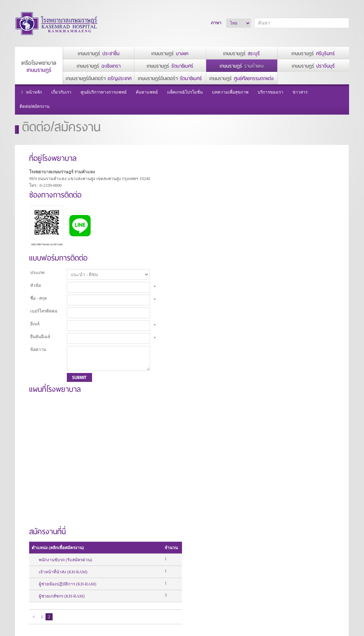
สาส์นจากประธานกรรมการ (97, 559)
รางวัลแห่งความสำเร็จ (92, 594)
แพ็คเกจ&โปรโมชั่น (185, 92)
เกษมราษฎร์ (99, 54)
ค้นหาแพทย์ (147, 92)
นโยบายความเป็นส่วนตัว (38, 552)
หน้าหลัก (31, 92)
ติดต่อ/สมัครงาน (34, 106)
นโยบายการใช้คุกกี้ (33, 560)
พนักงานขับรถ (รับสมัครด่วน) (225, 186)
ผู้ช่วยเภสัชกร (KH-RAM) (222, 223)
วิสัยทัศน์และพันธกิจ (90, 587)
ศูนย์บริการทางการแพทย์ (104, 92)
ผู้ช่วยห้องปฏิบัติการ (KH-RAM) (227, 211)
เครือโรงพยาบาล (39, 67)
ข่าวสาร (300, 92)
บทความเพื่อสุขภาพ (230, 92)
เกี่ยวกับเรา (61, 92)
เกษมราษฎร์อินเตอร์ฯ (99, 78)
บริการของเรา (271, 92)
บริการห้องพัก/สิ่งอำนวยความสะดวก (207, 555)
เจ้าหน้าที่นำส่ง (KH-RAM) (223, 199)
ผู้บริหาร (79, 552)
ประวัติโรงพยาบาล (89, 580)
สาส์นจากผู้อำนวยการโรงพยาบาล (95, 569)
